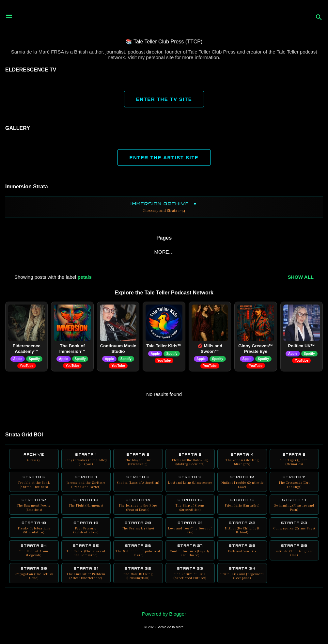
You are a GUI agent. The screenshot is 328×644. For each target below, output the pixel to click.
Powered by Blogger (164, 614)
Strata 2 (138, 461)
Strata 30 (34, 582)
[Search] (319, 18)
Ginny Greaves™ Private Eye (256, 350)
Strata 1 (86, 461)
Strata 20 (138, 532)
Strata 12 (34, 510)
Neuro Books (289, 252)
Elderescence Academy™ (27, 350)
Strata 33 (190, 582)
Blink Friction (115, 252)
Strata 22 (242, 534)
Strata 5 (294, 461)
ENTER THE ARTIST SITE (164, 157)
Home (56, 252)
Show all (301, 278)
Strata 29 (294, 558)
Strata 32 (138, 582)
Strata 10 (242, 485)
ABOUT (29, 252)
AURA (218, 252)
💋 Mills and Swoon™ (210, 350)
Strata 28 (242, 556)
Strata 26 (138, 558)
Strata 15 (190, 510)
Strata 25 (86, 558)
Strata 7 (86, 485)
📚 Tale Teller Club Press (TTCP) (164, 42)
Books (155, 252)
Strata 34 (242, 582)
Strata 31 (86, 582)
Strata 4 (242, 461)
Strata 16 (242, 507)
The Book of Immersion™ (72, 350)
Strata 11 (294, 485)
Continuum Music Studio (118, 350)
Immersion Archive (164, 207)
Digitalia (248, 252)
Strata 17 (294, 510)
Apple (18, 360)
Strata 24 (34, 558)
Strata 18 (34, 534)
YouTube (187, 252)
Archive (34, 459)
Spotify (34, 360)
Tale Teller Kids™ (164, 347)
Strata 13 (86, 507)
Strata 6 (34, 485)
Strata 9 (190, 485)
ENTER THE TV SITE (164, 99)
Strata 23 (294, 532)
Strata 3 (190, 461)
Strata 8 (138, 485)
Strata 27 (190, 558)
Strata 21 (190, 534)
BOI (80, 252)
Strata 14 (138, 510)
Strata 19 (86, 534)
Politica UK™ (301, 347)
